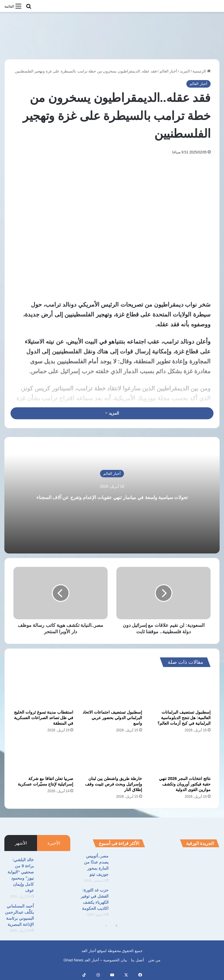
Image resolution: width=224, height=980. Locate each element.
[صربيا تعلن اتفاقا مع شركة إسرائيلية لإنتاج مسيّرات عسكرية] (43, 756)
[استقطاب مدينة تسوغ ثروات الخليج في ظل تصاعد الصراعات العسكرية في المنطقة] (43, 690)
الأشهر (21, 843)
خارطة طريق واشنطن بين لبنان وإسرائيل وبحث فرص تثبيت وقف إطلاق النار (114, 784)
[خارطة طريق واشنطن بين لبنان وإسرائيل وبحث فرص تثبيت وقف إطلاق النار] (112, 756)
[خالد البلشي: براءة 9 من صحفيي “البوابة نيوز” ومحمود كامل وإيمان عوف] (54, 868)
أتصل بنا (138, 960)
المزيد (185, 71)
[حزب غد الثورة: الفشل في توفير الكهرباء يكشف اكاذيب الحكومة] (129, 898)
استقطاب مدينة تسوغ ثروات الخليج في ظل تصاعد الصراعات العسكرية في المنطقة (44, 718)
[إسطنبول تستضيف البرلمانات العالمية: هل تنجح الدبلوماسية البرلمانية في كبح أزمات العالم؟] (181, 690)
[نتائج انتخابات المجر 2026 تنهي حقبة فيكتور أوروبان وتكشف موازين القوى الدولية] (181, 756)
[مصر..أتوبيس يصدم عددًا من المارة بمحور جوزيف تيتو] (129, 864)
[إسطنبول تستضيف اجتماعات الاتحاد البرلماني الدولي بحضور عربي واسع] (112, 690)
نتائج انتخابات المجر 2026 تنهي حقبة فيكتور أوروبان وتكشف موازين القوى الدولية (185, 784)
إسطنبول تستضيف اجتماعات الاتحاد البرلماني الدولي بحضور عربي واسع (112, 718)
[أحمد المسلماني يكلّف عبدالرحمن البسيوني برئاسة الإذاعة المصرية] (54, 914)
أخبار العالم (168, 71)
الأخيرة (54, 843)
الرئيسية (202, 71)
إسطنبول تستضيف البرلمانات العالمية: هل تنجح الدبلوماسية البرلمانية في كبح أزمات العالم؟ (184, 718)
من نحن (154, 960)
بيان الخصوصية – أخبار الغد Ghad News (95, 960)
